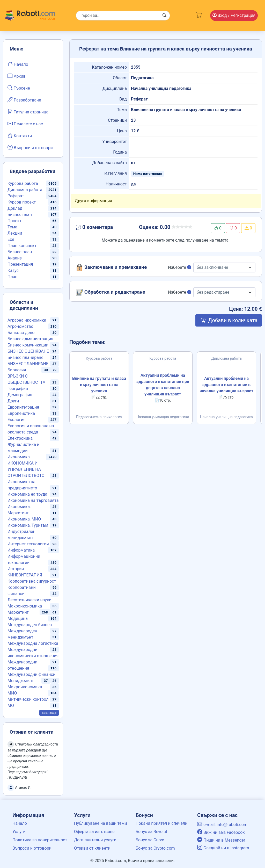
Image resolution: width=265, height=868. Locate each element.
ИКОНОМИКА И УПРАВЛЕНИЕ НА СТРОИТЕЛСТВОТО (26, 469)
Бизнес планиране (25, 357)
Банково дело (21, 333)
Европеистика (21, 413)
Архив (17, 76)
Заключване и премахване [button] (111, 267)
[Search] (123, 16)
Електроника (20, 438)
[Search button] (165, 16)
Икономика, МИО (24, 519)
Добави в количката (229, 320)
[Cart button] (199, 14)
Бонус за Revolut (151, 832)
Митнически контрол (28, 699)
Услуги (19, 832)
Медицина (18, 619)
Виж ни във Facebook (221, 832)
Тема (12, 227)
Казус (13, 270)
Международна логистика (33, 643)
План (13, 277)
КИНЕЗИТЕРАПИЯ (25, 575)
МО (11, 706)
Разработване (24, 100)
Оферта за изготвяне (94, 832)
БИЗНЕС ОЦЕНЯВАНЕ (28, 351)
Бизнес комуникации (28, 345)
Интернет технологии (28, 544)
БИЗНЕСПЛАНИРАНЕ (28, 364)
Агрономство (20, 326)
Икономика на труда (27, 494)
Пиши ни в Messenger (221, 840)
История (16, 569)
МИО (12, 693)
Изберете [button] (180, 267)
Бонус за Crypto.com (155, 848)
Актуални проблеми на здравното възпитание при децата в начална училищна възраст (163, 385)
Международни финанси (31, 674)
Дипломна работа (25, 190)
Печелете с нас (25, 124)
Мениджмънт (21, 681)
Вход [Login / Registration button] (234, 15)
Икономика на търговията (33, 500)
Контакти (20, 135)
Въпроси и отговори (30, 147)
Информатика (21, 550)
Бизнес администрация (30, 339)
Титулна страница (28, 112)
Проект (14, 221)
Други (13, 401)
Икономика (19, 457)
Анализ (15, 258)
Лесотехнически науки (30, 600)
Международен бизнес (30, 625)
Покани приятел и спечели (161, 823)
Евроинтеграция (23, 407)
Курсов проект (22, 202)
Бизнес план (20, 215)
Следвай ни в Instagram (223, 848)
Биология (17, 370)
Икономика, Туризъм (28, 525)
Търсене (19, 88)
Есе (11, 239)
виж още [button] (49, 713)
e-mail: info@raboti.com (222, 825)
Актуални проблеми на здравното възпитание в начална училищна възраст (226, 385)
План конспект (22, 246)
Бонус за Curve (150, 840)
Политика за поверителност (40, 840)
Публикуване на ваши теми (101, 823)
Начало (18, 64)
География (18, 389)
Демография (20, 395)
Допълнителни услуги (95, 840)
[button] (104, 228)
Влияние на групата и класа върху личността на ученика (99, 385)
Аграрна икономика (27, 320)
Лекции (15, 233)
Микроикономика (25, 687)
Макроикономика (25, 606)
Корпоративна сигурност (32, 581)
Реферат (16, 196)
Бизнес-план (20, 252)
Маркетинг (18, 612)
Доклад (15, 208)
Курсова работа (23, 183)
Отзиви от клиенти (92, 848)
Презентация (20, 264)
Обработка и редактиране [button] (111, 292)
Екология (17, 420)
